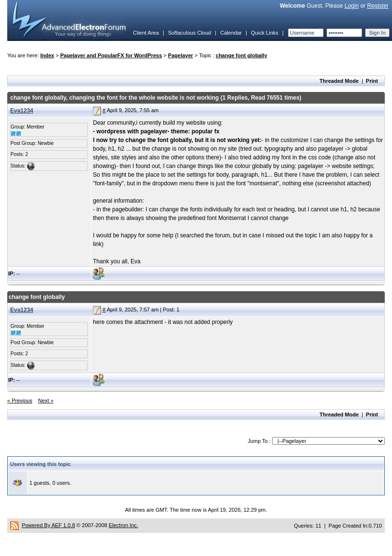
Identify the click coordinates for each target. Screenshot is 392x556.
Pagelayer (181, 55)
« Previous (20, 401)
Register (378, 6)
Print (372, 81)
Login (351, 6)
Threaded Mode (339, 81)
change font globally (242, 55)
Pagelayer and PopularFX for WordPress (111, 55)
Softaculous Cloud (189, 33)
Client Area (146, 33)
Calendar (231, 33)
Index (47, 55)
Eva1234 (22, 111)
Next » (46, 401)
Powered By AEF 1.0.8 (48, 525)
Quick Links (265, 33)
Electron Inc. (124, 525)
